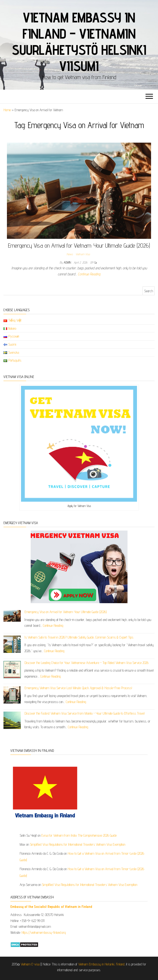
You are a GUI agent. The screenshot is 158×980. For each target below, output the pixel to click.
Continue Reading (89, 274)
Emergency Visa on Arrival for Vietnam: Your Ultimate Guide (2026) (79, 245)
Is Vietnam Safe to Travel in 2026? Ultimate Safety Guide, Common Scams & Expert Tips (79, 637)
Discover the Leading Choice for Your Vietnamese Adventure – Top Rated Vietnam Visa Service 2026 (87, 663)
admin (68, 262)
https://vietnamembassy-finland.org (44, 932)
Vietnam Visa (83, 254)
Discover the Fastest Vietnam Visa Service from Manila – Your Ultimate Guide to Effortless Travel (85, 713)
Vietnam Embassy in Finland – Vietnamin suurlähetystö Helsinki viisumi (79, 42)
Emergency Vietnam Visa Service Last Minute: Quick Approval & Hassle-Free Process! (78, 688)
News (70, 254)
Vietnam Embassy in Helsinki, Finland (101, 964)
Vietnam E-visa (30, 964)
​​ (51, 907)
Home (7, 110)
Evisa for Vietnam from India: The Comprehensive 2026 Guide (79, 835)
